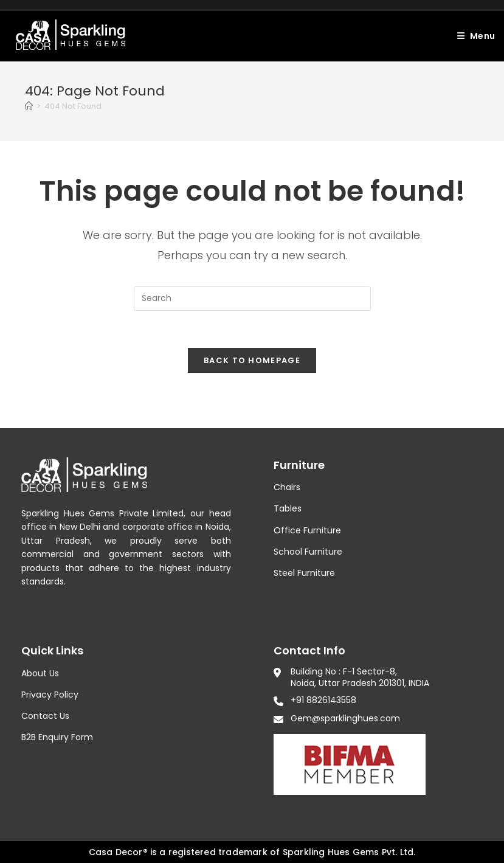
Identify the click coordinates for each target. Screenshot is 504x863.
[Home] (29, 106)
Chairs (287, 487)
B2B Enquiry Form (57, 737)
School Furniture (308, 552)
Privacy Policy (50, 695)
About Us (40, 673)
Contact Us (45, 716)
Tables (288, 508)
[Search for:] (499, 36)
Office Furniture (307, 530)
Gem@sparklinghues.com (345, 718)
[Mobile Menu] (471, 36)
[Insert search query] (252, 299)
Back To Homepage (252, 360)
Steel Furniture (304, 573)
